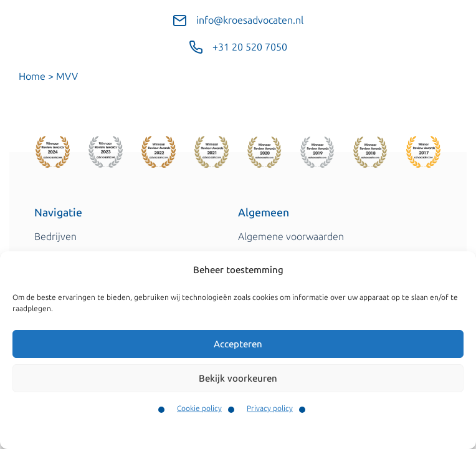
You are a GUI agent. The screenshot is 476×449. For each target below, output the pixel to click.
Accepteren (238, 344)
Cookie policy (199, 408)
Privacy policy (270, 408)
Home (32, 76)
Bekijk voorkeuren (238, 379)
